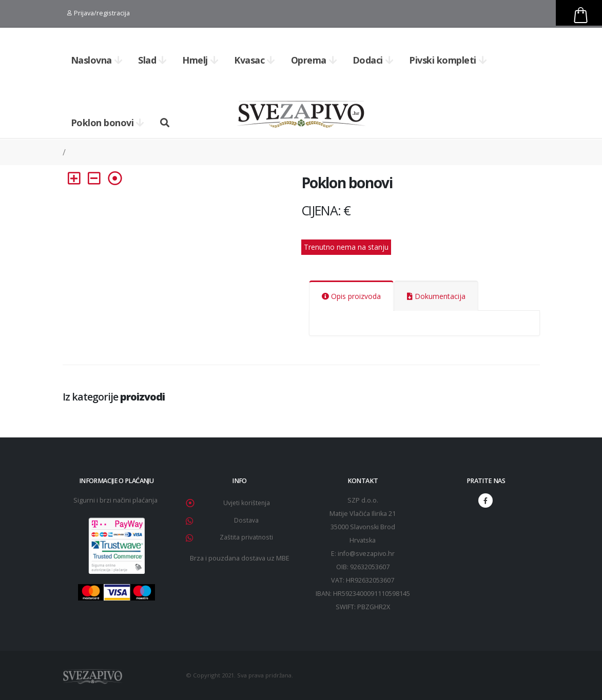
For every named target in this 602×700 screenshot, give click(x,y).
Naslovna (97, 60)
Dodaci (373, 60)
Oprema (314, 60)
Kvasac (255, 60)
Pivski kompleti (448, 60)
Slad (152, 60)
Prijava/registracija (99, 13)
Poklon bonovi (108, 123)
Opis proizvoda (351, 296)
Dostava (246, 520)
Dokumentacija (436, 296)
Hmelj (200, 60)
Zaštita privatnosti (247, 537)
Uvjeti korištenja (246, 503)
